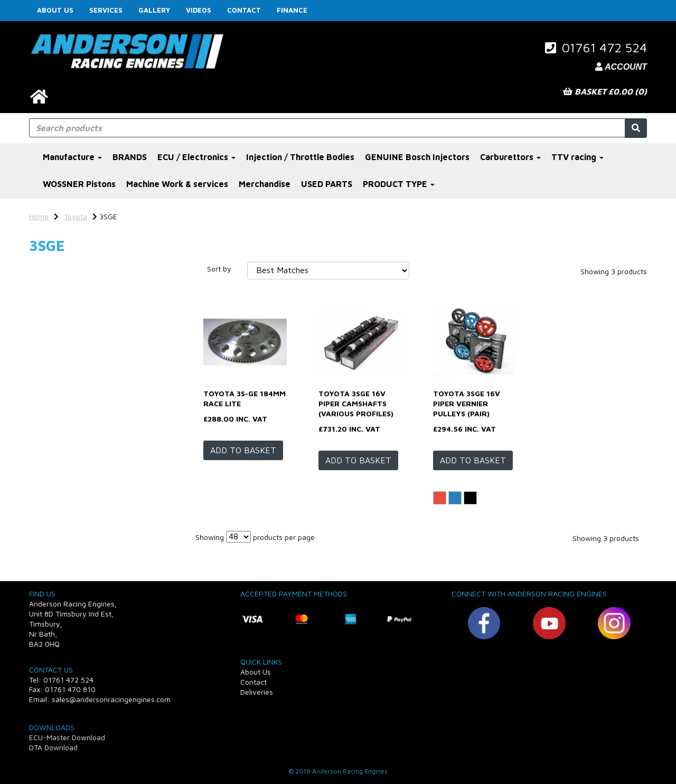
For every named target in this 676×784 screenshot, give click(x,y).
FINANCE (292, 10)
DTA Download (53, 747)
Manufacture (72, 157)
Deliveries (257, 692)
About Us (55, 10)
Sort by (219, 269)
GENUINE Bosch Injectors (417, 157)
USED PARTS (327, 184)
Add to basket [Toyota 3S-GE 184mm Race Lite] (243, 450)
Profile (45, 369)
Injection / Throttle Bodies (300, 157)
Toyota (76, 216)
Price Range (55, 462)
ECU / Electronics (196, 157)
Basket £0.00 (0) (605, 91)
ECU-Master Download (67, 737)
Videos (199, 10)
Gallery (154, 10)
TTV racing (578, 157)
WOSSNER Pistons (79, 184)
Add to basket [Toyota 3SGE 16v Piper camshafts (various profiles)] (358, 460)
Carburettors (510, 157)
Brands (46, 271)
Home (39, 216)
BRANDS (130, 157)
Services (106, 10)
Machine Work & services (177, 184)
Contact (244, 10)
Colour (45, 325)
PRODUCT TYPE (399, 184)
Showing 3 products (614, 271)
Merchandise (265, 184)
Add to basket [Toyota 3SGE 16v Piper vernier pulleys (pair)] (473, 460)
